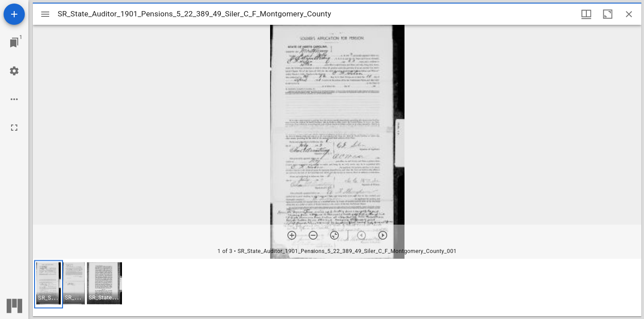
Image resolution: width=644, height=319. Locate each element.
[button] (49, 284)
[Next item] (383, 235)
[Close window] (629, 14)
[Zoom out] (313, 235)
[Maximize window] (608, 14)
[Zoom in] (292, 235)
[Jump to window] (14, 43)
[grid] (337, 288)
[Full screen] (14, 128)
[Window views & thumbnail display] (586, 14)
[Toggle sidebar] (45, 14)
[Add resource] (14, 14)
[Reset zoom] (334, 235)
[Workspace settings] (14, 71)
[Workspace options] (14, 99)
